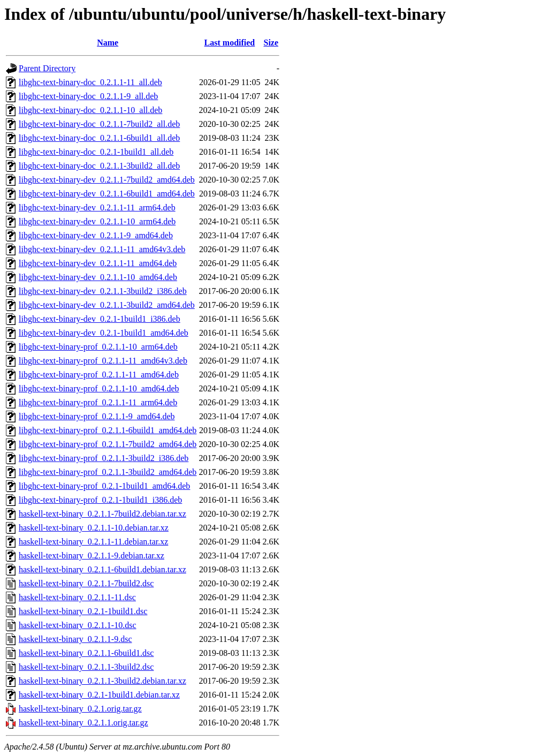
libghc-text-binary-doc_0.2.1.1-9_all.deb (88, 96)
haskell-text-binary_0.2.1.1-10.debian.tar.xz (94, 528)
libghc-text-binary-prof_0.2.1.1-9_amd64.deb (97, 416)
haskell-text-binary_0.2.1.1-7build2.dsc (86, 583)
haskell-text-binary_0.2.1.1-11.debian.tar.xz (93, 542)
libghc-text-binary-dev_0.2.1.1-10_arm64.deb (97, 221)
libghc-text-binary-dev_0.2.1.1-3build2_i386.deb (103, 291)
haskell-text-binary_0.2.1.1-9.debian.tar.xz (92, 555)
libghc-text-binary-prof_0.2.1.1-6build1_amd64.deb (108, 430)
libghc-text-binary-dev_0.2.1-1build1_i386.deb (100, 319)
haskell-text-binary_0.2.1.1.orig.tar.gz (83, 723)
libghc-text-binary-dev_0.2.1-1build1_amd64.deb (104, 333)
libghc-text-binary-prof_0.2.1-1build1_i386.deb (100, 500)
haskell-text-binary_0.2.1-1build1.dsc (83, 611)
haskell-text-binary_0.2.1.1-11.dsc (77, 597)
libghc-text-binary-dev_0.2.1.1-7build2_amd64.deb (107, 180)
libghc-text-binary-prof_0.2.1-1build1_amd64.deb (104, 486)
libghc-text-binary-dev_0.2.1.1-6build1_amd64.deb (107, 194)
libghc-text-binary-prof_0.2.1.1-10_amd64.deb (99, 388)
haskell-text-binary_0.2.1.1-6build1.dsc (86, 653)
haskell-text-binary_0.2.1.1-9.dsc (75, 639)
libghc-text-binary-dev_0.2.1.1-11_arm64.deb (97, 207)
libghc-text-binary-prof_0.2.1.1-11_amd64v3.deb (103, 361)
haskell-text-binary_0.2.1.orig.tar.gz (80, 709)
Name (108, 43)
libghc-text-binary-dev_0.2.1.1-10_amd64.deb (98, 277)
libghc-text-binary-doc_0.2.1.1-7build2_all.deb (99, 124)
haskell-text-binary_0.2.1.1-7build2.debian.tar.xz (102, 514)
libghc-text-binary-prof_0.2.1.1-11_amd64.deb (99, 375)
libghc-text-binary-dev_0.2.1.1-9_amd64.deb (96, 235)
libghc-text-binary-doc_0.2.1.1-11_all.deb (90, 82)
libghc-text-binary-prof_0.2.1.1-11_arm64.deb (98, 402)
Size (271, 43)
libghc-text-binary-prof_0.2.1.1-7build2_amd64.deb (108, 444)
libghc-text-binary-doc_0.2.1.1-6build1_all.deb (99, 138)
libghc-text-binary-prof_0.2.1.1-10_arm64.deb (98, 347)
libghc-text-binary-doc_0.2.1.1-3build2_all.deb (99, 166)
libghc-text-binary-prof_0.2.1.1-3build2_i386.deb (104, 458)
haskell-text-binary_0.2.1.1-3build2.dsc (86, 667)
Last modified (230, 43)
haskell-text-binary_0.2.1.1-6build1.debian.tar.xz (102, 569)
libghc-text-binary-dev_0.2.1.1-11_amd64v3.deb (102, 249)
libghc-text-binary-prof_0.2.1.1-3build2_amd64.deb (108, 472)
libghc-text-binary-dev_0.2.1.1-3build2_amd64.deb (107, 305)
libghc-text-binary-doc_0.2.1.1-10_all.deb (90, 110)
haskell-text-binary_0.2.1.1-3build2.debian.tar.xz (102, 681)
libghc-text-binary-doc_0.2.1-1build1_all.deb (96, 152)
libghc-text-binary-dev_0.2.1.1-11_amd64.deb (98, 263)
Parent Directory (47, 68)
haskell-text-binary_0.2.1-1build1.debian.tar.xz (99, 695)
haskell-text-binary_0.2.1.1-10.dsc (78, 625)
